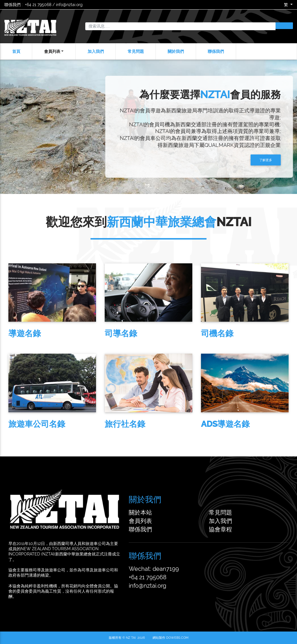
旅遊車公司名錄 (32, 424)
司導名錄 (116, 333)
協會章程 (220, 529)
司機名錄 (213, 333)
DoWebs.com (177, 638)
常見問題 (136, 51)
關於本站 (140, 513)
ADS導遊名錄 (221, 424)
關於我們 (176, 51)
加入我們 (96, 51)
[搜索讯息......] (180, 26)
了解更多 (262, 160)
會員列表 (52, 51)
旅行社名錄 (120, 424)
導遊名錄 (20, 333)
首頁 (16, 51)
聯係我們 (216, 51)
